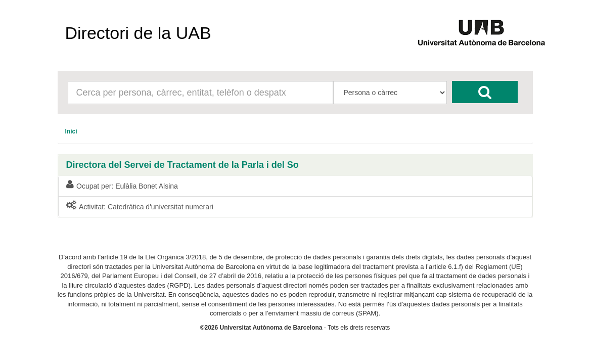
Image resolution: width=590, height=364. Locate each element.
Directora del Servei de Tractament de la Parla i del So (183, 165)
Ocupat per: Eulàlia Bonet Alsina (122, 186)
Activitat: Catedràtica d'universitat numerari (140, 206)
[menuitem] (71, 131)
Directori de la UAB (138, 33)
